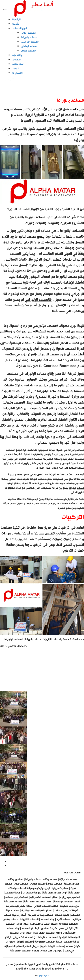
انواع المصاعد (20, 29)
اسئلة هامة (18, 64)
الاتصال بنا (18, 73)
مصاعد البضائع (29, 46)
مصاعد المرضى (30, 42)
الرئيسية (16, 20)
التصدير (16, 60)
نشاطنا (16, 24)
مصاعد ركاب (28, 33)
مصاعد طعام (28, 51)
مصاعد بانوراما (29, 37)
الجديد (16, 69)
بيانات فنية (17, 55)
